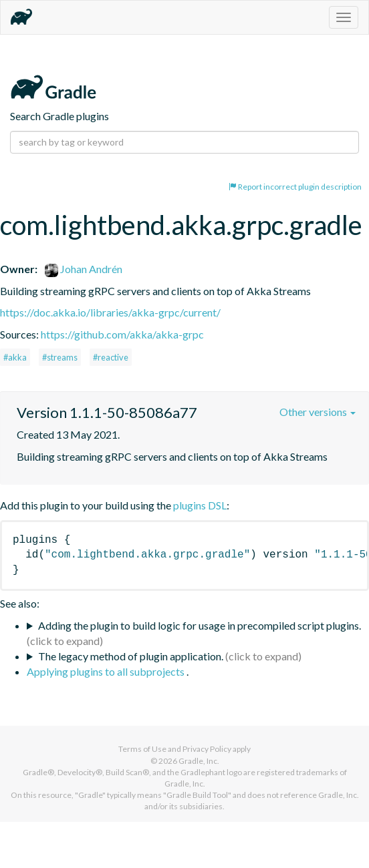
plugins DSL (200, 505)
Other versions (318, 412)
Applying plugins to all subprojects (107, 671)
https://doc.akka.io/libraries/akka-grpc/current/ (110, 312)
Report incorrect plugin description (295, 187)
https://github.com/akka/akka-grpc (122, 334)
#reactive (111, 357)
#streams (60, 357)
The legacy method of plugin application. (131, 656)
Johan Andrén (84, 269)
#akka (15, 357)
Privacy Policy (207, 749)
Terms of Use (142, 749)
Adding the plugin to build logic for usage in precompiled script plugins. (200, 625)
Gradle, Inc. (199, 761)
